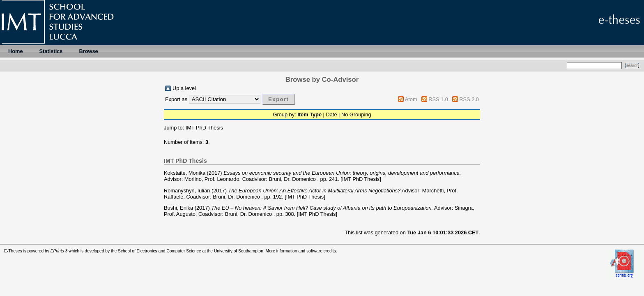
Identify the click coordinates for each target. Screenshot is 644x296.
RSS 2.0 (469, 99)
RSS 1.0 (438, 99)
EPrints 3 (59, 251)
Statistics (51, 51)
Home (16, 51)
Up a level (184, 88)
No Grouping (356, 114)
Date (331, 114)
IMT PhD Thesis (204, 128)
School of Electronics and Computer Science (160, 251)
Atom (411, 99)
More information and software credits (301, 251)
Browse (88, 51)
